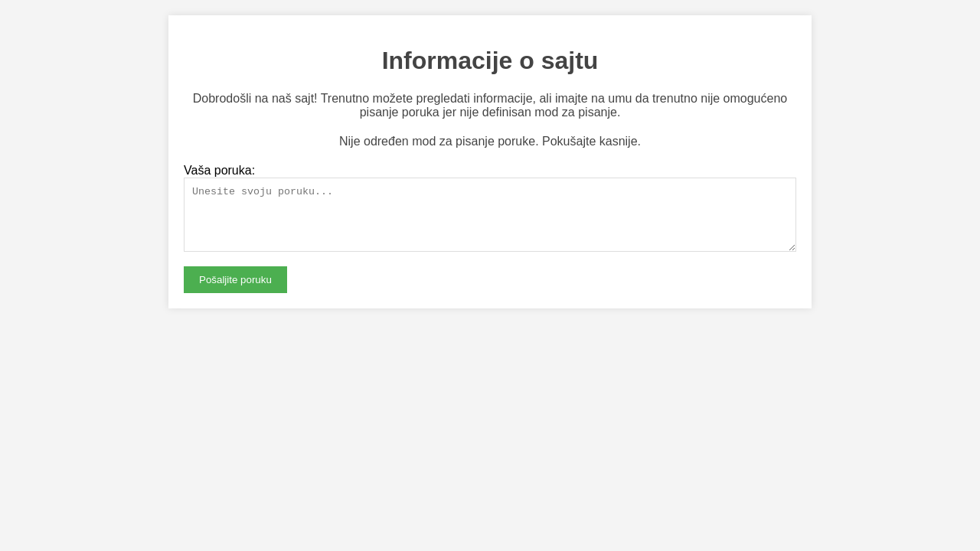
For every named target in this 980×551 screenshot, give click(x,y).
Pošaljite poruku (235, 291)
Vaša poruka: (219, 170)
